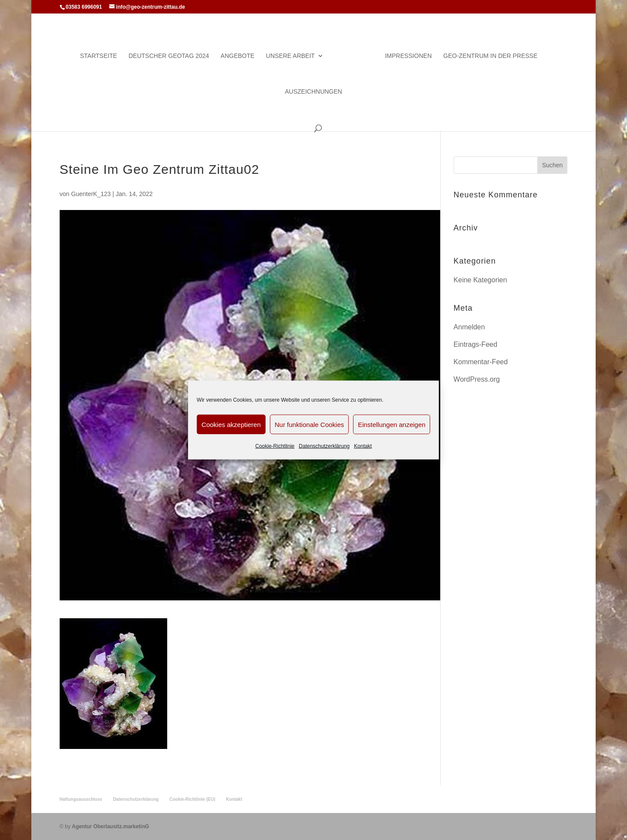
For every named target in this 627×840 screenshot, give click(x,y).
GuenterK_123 (91, 194)
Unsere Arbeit (290, 56)
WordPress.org (477, 379)
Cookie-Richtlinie (275, 446)
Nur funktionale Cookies (309, 424)
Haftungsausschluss (81, 799)
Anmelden (469, 327)
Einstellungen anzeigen (392, 424)
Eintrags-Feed (476, 344)
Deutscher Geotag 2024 (169, 56)
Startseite (99, 56)
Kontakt (363, 446)
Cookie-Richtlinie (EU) (192, 799)
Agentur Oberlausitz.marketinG (110, 826)
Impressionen (408, 56)
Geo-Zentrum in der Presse (490, 56)
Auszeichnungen (313, 92)
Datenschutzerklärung (324, 446)
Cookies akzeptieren (231, 424)
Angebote (238, 56)
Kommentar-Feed (481, 362)
